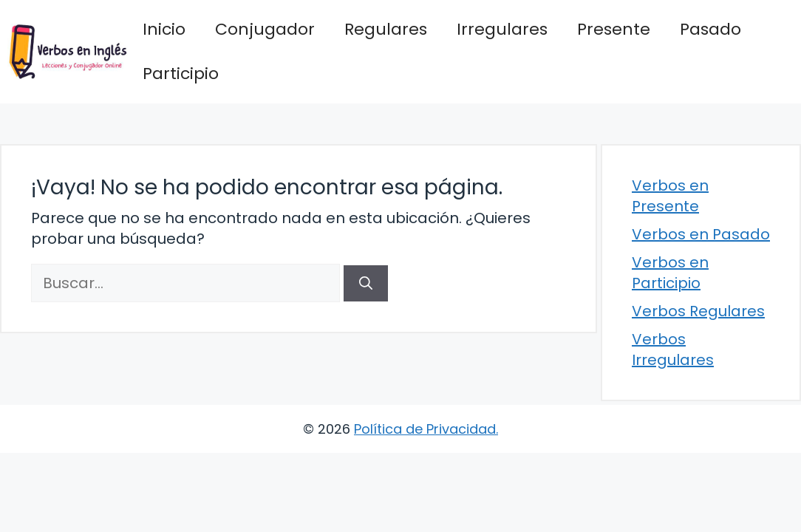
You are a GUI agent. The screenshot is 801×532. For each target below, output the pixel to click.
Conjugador (265, 29)
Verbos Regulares (698, 311)
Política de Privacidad (425, 429)
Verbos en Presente (670, 196)
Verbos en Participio (670, 273)
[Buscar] (366, 283)
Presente (614, 29)
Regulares (386, 29)
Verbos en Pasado (701, 234)
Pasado (710, 29)
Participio (181, 74)
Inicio (164, 29)
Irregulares (502, 29)
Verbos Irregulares (673, 349)
